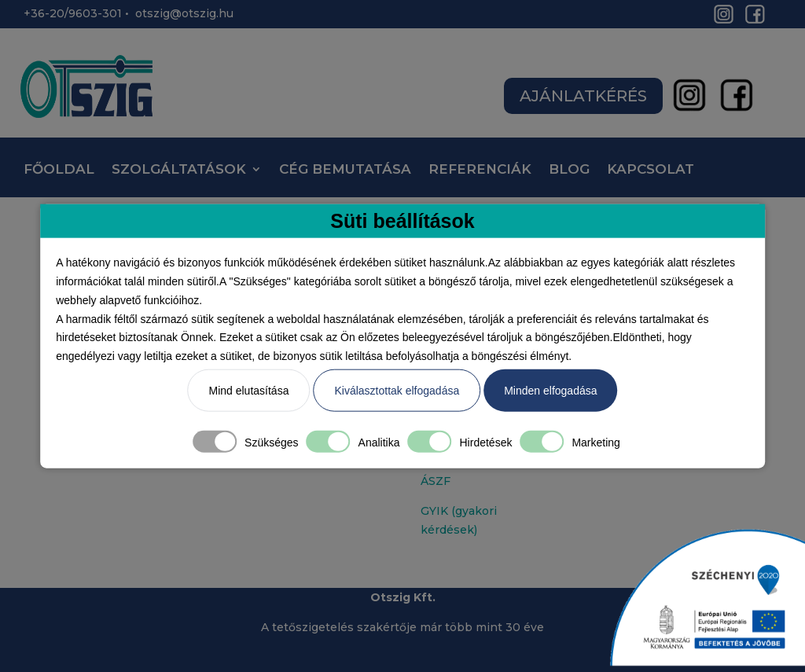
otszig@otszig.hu (184, 13)
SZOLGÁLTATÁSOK (179, 170)
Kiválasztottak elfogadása (397, 391)
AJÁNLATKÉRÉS (583, 96)
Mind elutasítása (248, 391)
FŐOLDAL (59, 170)
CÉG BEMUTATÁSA (345, 170)
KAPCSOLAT (651, 170)
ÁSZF (436, 481)
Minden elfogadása (550, 391)
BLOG (569, 170)
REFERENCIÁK (480, 170)
